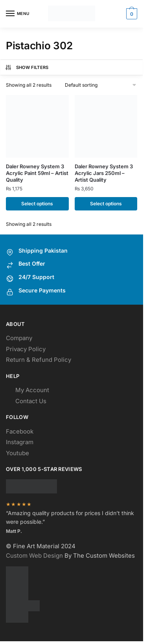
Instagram (20, 442)
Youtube (17, 453)
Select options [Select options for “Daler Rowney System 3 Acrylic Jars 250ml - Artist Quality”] (106, 204)
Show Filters (27, 67)
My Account (32, 390)
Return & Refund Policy (39, 360)
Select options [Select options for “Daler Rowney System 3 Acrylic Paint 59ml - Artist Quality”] (37, 204)
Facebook (20, 431)
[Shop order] (101, 85)
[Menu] (18, 14)
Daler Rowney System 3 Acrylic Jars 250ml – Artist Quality (104, 173)
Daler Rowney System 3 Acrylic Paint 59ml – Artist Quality (37, 173)
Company (19, 338)
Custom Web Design (34, 556)
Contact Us (31, 401)
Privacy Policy (26, 349)
